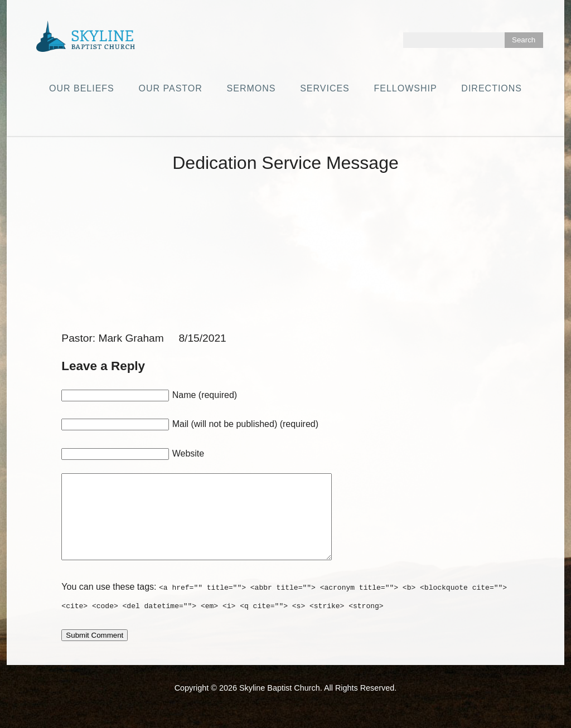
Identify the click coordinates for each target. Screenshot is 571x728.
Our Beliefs (82, 88)
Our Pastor (171, 88)
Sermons (251, 88)
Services (325, 88)
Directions (492, 88)
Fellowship (406, 88)
